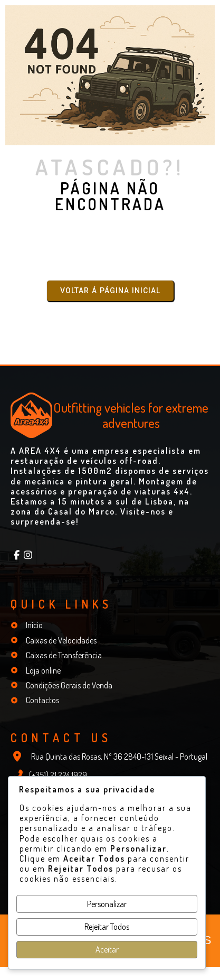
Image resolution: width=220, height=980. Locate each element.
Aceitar (107, 949)
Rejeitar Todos (107, 927)
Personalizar (107, 904)
